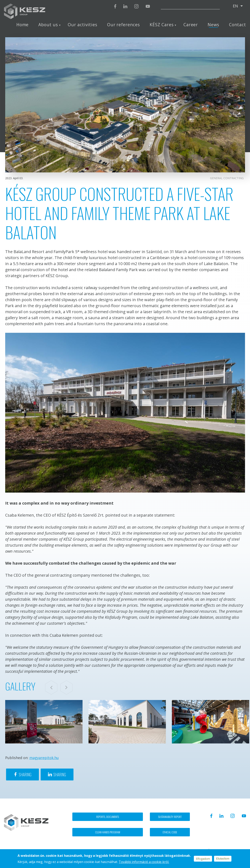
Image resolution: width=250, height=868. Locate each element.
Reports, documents (108, 817)
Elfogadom (203, 859)
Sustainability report (170, 817)
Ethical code (170, 832)
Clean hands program (108, 832)
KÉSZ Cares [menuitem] (162, 25)
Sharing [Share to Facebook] (25, 774)
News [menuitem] (213, 25)
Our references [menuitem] (124, 25)
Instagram (136, 6)
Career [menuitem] (191, 25)
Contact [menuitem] (238, 25)
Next (66, 687)
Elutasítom (223, 859)
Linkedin (125, 6)
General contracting (227, 178)
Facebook (115, 6)
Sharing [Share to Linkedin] (60, 774)
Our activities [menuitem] (82, 25)
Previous (51, 687)
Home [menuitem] (23, 25)
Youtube (148, 6)
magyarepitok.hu (44, 758)
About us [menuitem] (48, 25)
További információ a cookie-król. (144, 862)
